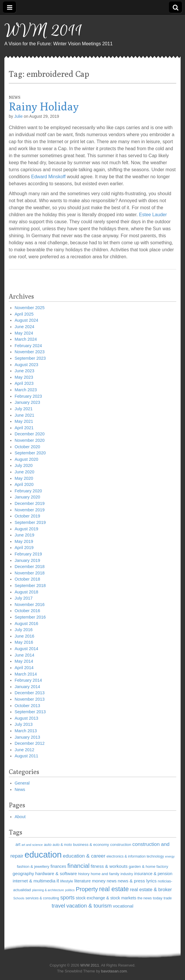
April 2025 (24, 314)
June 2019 (24, 535)
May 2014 (24, 661)
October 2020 (27, 447)
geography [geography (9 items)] (23, 873)
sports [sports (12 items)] (67, 898)
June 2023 (24, 371)
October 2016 (27, 611)
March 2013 (26, 731)
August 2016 (26, 624)
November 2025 (30, 308)
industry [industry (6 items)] (127, 874)
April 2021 (24, 428)
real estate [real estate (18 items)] (114, 889)
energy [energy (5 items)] (170, 856)
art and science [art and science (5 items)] (32, 845)
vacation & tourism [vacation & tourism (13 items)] (89, 906)
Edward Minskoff (49, 177)
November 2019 (30, 510)
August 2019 (26, 529)
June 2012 (24, 750)
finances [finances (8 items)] (58, 866)
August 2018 (26, 592)
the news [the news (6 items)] (145, 898)
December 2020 (30, 434)
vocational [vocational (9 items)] (123, 906)
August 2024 (26, 320)
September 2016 (30, 617)
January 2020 (27, 497)
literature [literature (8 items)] (82, 881)
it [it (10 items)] (58, 881)
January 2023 (27, 402)
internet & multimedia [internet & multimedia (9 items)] (34, 881)
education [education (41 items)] (43, 855)
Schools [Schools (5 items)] (19, 898)
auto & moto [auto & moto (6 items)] (62, 845)
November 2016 (30, 605)
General (22, 783)
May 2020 (24, 478)
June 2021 (24, 415)
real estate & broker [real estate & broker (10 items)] (151, 889)
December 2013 (30, 693)
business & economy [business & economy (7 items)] (91, 845)
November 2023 (30, 352)
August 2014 (26, 649)
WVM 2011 (43, 31)
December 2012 (30, 743)
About (20, 817)
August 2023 (26, 365)
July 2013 (24, 724)
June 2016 (24, 636)
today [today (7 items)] (158, 898)
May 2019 (24, 541)
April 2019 (24, 548)
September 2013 (30, 712)
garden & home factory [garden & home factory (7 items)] (149, 866)
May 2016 (24, 642)
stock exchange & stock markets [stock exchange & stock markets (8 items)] (106, 898)
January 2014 (27, 687)
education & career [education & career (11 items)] (84, 856)
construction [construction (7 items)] (121, 845)
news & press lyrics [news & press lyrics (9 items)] (137, 881)
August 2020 (26, 459)
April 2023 (24, 383)
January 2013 (27, 737)
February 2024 (28, 346)
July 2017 (24, 598)
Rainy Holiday (44, 106)
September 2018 (30, 586)
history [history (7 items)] (84, 874)
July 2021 (24, 409)
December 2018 (30, 567)
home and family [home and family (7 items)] (105, 874)
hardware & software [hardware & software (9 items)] (56, 873)
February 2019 (28, 554)
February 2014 (28, 680)
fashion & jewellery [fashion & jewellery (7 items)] (33, 866)
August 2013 (26, 718)
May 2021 (24, 421)
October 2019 (27, 516)
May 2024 (24, 333)
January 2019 (27, 560)
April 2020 (24, 484)
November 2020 (30, 440)
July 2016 (24, 630)
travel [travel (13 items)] (58, 906)
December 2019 (30, 503)
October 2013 (27, 706)
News (15, 97)
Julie (19, 116)
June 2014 (24, 655)
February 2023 (28, 396)
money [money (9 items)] (99, 881)
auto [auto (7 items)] (48, 845)
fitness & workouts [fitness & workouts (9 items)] (109, 866)
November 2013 (30, 699)
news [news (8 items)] (112, 881)
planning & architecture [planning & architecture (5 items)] (48, 890)
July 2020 (24, 465)
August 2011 (26, 756)
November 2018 (30, 573)
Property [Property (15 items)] (87, 889)
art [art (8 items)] (18, 844)
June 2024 (24, 327)
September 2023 (30, 358)
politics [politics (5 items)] (70, 890)
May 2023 (24, 377)
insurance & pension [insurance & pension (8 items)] (153, 874)
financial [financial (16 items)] (79, 866)
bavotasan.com (114, 971)
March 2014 (26, 674)
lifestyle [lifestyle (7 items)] (67, 881)
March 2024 (26, 339)
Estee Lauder (153, 215)
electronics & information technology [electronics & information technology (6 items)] (135, 856)
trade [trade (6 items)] (168, 898)
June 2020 (24, 472)
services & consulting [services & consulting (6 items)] (42, 898)
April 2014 (24, 668)
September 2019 (30, 522)
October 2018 (27, 579)
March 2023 (26, 390)
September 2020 (30, 453)
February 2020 (28, 491)
